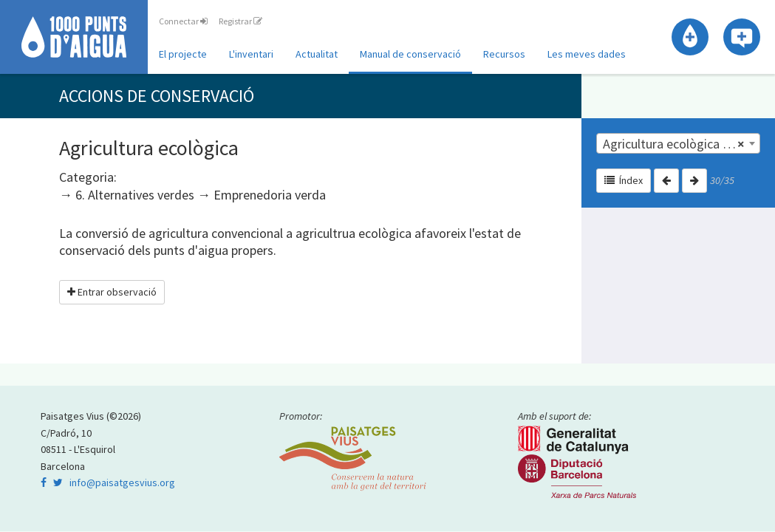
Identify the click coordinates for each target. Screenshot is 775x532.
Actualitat (317, 54)
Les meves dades (587, 54)
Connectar (183, 21)
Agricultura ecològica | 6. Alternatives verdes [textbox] (681, 144)
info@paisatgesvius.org (122, 482)
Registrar (240, 21)
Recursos (504, 54)
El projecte (183, 54)
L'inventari (251, 54)
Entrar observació (112, 292)
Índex (624, 180)
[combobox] (678, 143)
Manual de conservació (410, 54)
